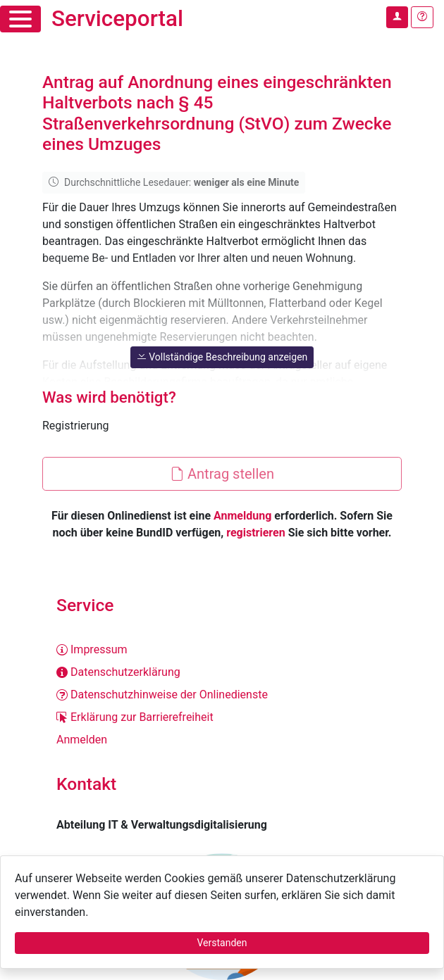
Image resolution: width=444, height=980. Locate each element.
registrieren (255, 533)
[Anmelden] (222, 740)
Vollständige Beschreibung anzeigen (222, 357)
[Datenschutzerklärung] (222, 672)
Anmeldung (242, 516)
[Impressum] (222, 650)
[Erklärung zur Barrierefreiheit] (222, 717)
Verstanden (222, 943)
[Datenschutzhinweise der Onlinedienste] (222, 695)
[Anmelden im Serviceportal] (397, 17)
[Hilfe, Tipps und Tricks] (422, 17)
